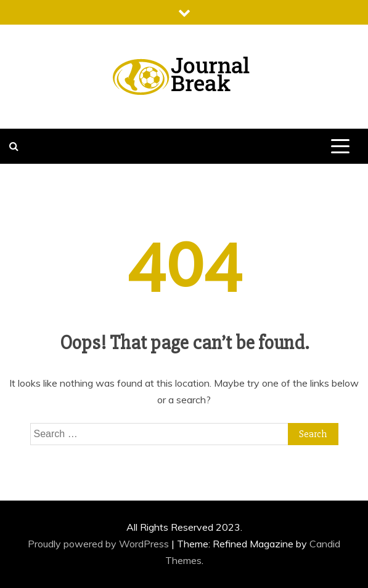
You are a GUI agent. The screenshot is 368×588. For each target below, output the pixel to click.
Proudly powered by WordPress (100, 544)
